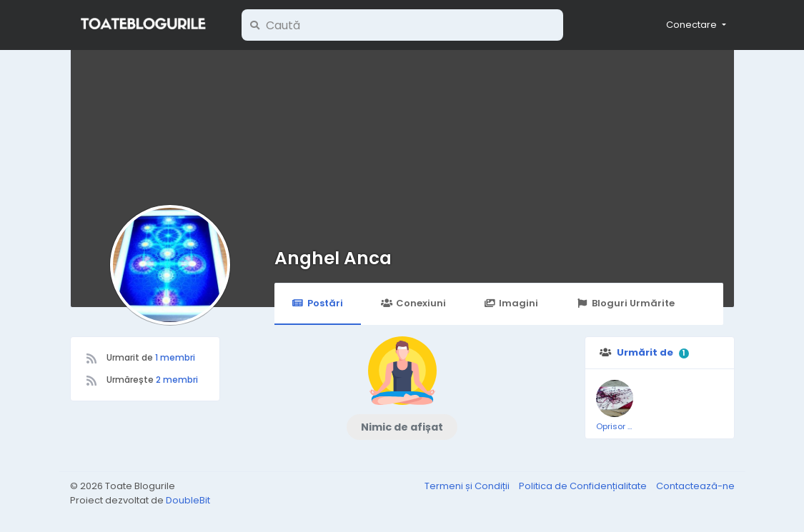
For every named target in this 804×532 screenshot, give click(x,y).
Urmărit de (645, 352)
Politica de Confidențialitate (584, 486)
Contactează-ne (695, 486)
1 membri (175, 357)
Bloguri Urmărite (625, 303)
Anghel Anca (333, 258)
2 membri (177, 380)
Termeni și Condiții (468, 486)
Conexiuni (413, 303)
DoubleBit (188, 500)
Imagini (511, 303)
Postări (318, 303)
